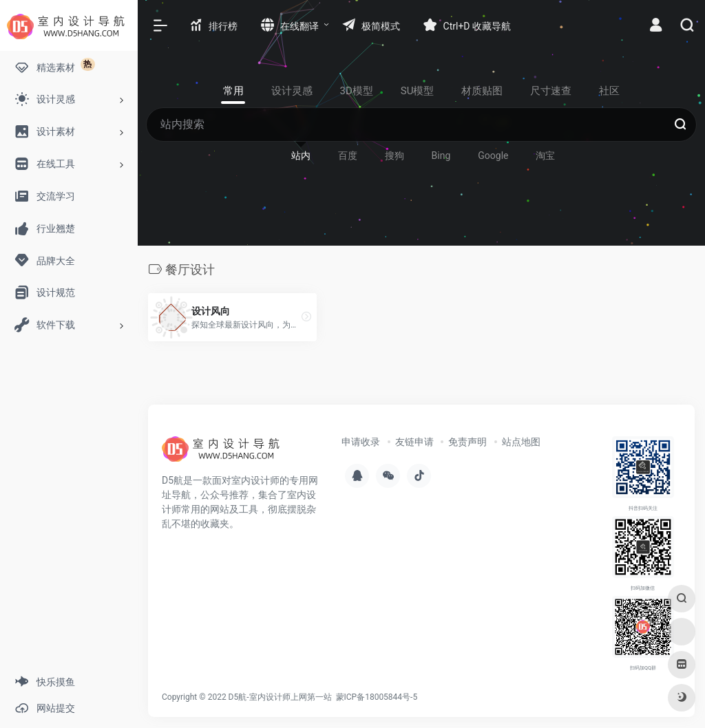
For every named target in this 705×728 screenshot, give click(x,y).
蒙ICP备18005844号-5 (377, 697)
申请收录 (361, 442)
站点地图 (521, 442)
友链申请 (414, 442)
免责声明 (467, 442)
